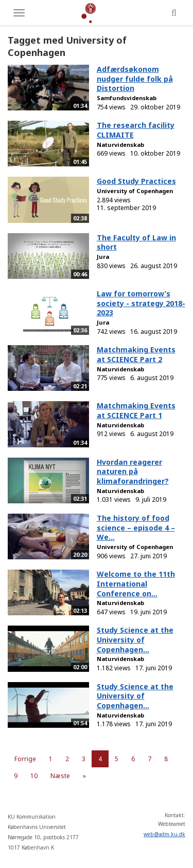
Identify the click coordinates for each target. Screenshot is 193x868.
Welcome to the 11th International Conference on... (136, 583)
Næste (60, 776)
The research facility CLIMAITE (136, 130)
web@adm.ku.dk (164, 834)
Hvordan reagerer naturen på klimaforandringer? (133, 471)
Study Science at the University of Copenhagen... (135, 639)
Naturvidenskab (120, 145)
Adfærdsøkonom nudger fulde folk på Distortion (135, 79)
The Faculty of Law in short (136, 242)
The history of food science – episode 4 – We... (136, 527)
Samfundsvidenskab (127, 98)
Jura (103, 257)
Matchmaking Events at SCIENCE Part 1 (136, 410)
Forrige (25, 759)
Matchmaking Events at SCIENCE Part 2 (136, 354)
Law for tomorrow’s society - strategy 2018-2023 (141, 303)
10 (34, 776)
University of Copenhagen (135, 191)
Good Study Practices (136, 181)
